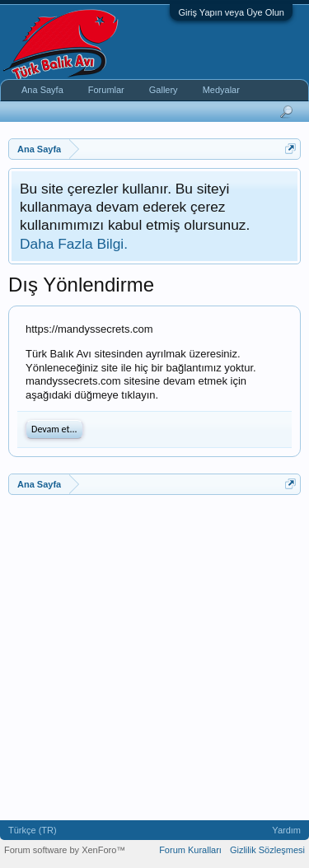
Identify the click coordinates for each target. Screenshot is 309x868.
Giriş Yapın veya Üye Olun (231, 12)
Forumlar (106, 90)
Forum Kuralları (190, 850)
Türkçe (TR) (33, 830)
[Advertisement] (154, 658)
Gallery (164, 90)
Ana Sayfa (42, 90)
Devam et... (54, 429)
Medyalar (221, 90)
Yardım (286, 830)
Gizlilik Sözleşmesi (267, 850)
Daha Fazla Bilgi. (74, 244)
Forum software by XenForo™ (65, 850)
